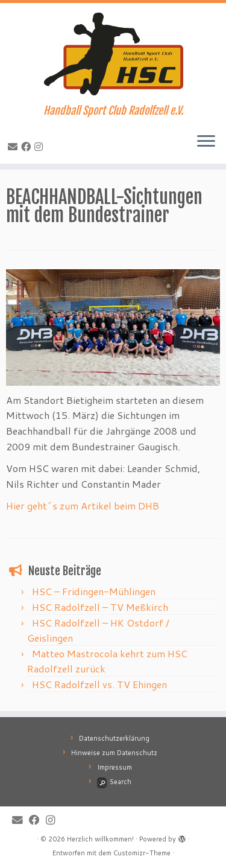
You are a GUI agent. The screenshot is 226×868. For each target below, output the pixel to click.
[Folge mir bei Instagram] (40, 146)
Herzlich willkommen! (100, 839)
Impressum (115, 767)
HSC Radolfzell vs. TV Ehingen (99, 684)
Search (114, 782)
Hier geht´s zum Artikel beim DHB (83, 506)
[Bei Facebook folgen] (28, 146)
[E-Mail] (14, 146)
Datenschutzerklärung (114, 738)
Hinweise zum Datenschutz (114, 753)
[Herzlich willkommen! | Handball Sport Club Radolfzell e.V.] (113, 54)
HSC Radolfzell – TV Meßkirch (100, 607)
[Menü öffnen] (206, 142)
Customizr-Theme (142, 853)
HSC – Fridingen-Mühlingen (94, 591)
